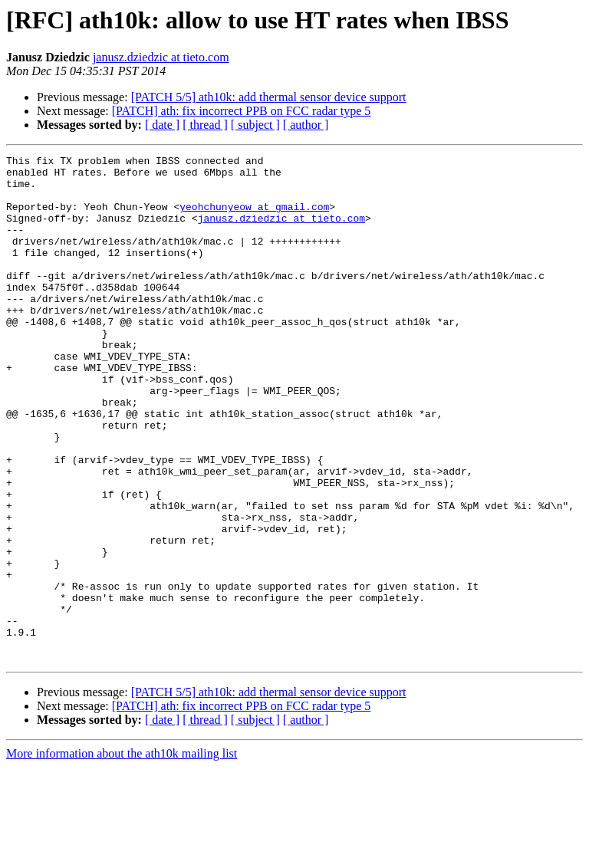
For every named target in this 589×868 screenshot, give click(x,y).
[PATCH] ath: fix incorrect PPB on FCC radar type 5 (242, 111)
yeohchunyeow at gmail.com (254, 218)
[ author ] (306, 125)
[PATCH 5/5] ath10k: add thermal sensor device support (269, 97)
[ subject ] (255, 125)
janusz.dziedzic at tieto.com (161, 57)
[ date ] (162, 125)
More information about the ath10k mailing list (122, 855)
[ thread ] (205, 125)
